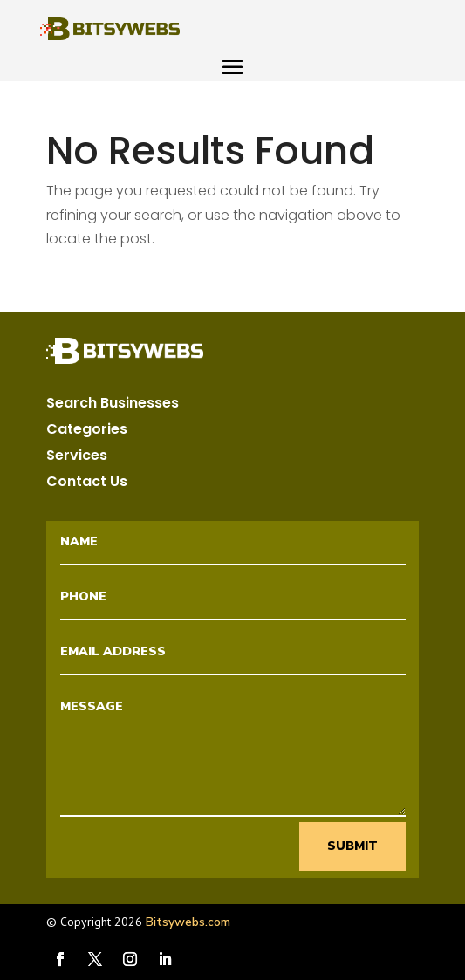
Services (77, 457)
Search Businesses (113, 405)
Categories (87, 431)
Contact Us (87, 483)
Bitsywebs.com (188, 922)
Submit (352, 846)
